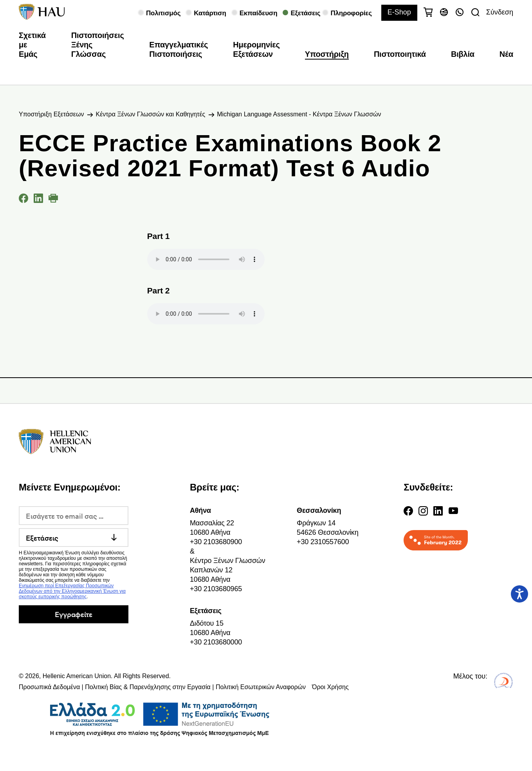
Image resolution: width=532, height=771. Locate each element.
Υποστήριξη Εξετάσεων (51, 114)
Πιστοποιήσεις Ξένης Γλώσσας (98, 45)
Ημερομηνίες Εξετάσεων (256, 49)
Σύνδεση (500, 12)
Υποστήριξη (327, 54)
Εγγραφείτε (73, 614)
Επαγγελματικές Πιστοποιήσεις (179, 49)
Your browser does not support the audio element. (206, 259)
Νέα (506, 54)
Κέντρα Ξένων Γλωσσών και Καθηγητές (150, 114)
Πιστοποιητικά (400, 54)
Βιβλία (463, 54)
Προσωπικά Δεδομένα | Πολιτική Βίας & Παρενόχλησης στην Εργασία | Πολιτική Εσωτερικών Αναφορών (162, 687)
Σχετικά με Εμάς (32, 45)
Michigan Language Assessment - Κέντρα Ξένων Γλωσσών (299, 114)
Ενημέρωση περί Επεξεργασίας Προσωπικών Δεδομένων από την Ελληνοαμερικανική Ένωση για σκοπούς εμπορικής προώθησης (72, 591)
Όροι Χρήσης (330, 687)
